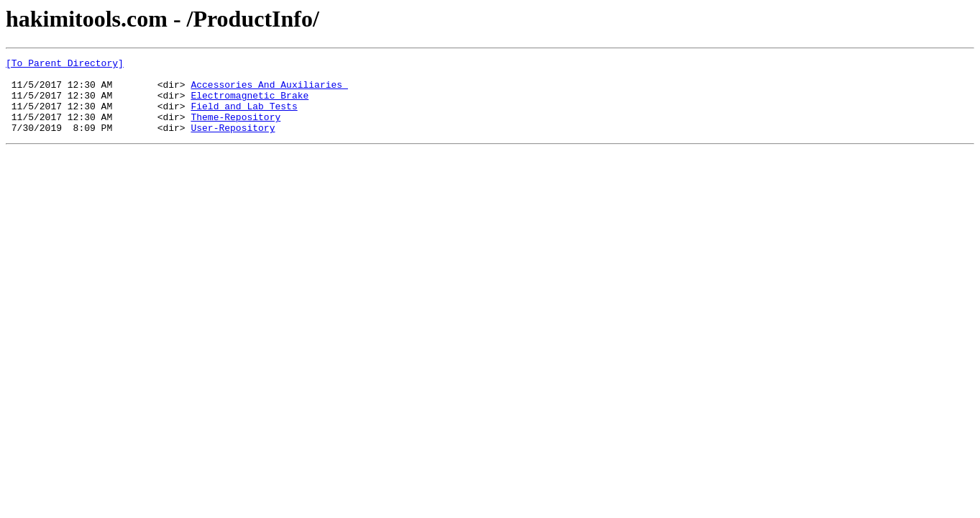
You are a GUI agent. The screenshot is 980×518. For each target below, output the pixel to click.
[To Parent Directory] (65, 65)
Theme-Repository (235, 129)
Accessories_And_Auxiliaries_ (269, 91)
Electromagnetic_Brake (249, 104)
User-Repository (233, 142)
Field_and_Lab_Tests (244, 117)
